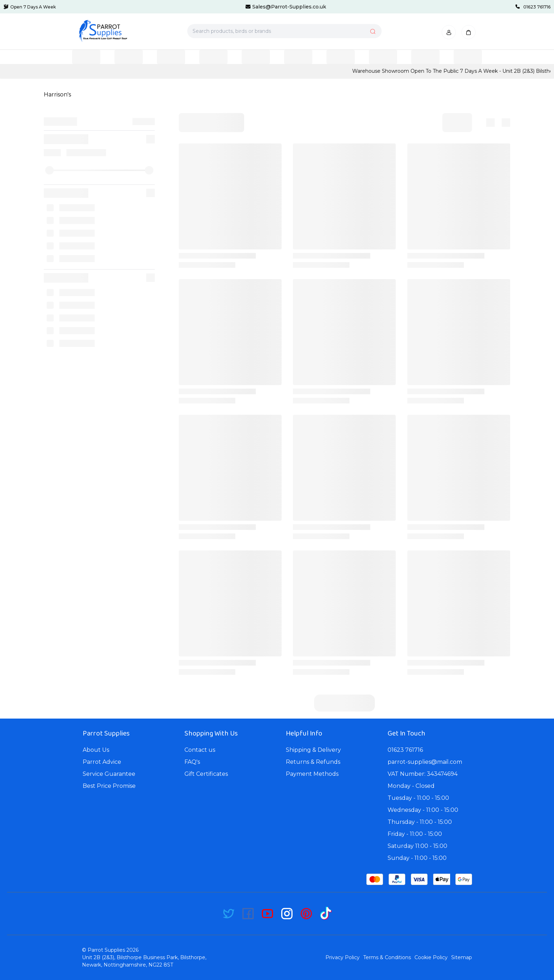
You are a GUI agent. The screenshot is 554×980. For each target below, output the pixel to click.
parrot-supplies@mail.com (425, 762)
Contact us (200, 750)
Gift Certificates (206, 774)
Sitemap (462, 957)
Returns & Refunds (313, 762)
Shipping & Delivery (313, 750)
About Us (96, 750)
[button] (449, 32)
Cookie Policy (431, 957)
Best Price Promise (109, 786)
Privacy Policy (343, 957)
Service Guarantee (109, 774)
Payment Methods (312, 774)
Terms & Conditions (387, 957)
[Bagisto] (103, 31)
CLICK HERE (105, 71)
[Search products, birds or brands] (284, 31)
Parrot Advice (102, 762)
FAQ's (192, 762)
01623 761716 (405, 750)
